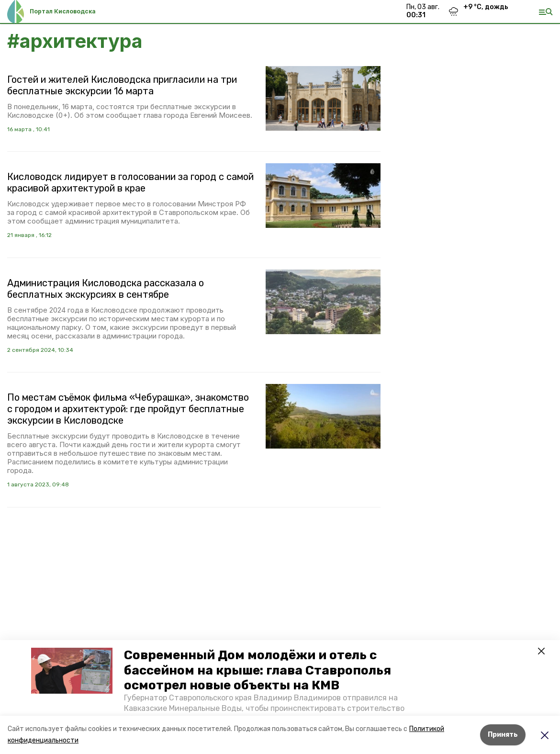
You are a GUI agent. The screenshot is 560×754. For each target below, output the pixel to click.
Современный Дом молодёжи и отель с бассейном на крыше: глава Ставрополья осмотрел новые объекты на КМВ (258, 670)
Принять (503, 735)
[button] (72, 671)
